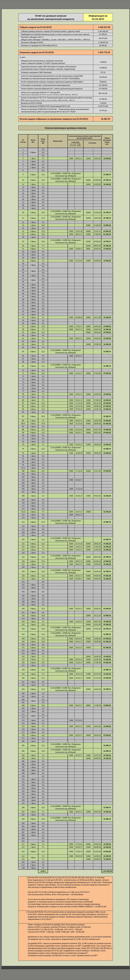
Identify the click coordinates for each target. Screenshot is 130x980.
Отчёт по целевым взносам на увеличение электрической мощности (51, 22)
